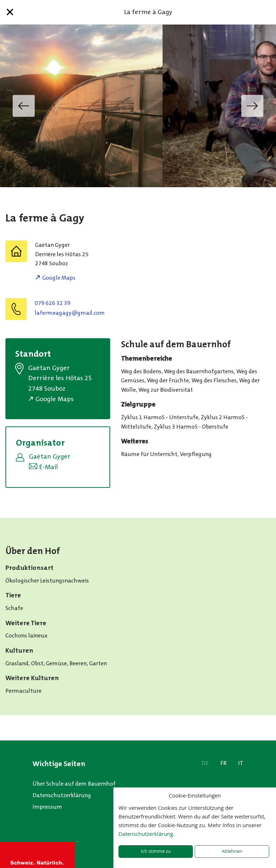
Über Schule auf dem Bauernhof (74, 784)
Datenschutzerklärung (62, 795)
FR (223, 763)
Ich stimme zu (156, 851)
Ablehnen (232, 851)
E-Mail (48, 467)
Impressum (47, 807)
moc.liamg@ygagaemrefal (70, 313)
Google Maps (59, 278)
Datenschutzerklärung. (146, 834)
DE (205, 763)
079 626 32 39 (53, 303)
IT (241, 763)
